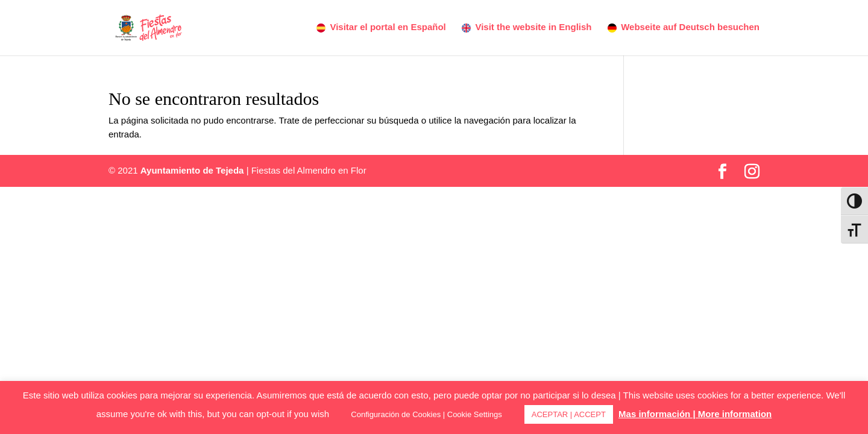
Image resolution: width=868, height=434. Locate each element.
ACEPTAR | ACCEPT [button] (569, 414)
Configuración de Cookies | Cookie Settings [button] (426, 414)
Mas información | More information (695, 414)
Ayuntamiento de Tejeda (192, 170)
